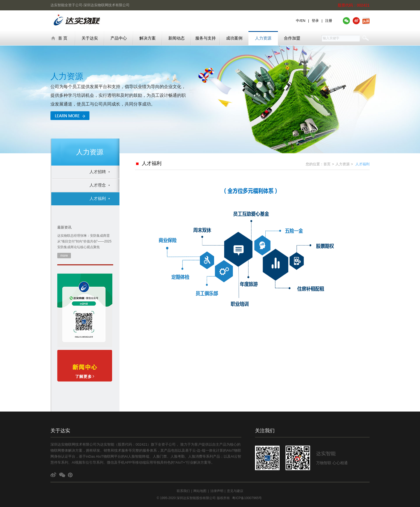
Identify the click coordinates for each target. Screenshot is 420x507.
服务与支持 (205, 38)
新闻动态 (176, 38)
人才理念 (98, 185)
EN (303, 21)
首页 (327, 164)
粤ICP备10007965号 (247, 498)
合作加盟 (292, 38)
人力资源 (263, 38)
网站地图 (200, 491)
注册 (329, 21)
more (64, 256)
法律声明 (217, 491)
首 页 (59, 38)
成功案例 (234, 38)
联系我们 (183, 491)
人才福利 (98, 198)
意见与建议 (235, 491)
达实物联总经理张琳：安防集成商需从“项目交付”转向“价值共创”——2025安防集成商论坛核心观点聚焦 (84, 241)
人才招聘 (98, 172)
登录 (315, 21)
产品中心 (119, 38)
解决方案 (148, 38)
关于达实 (90, 38)
